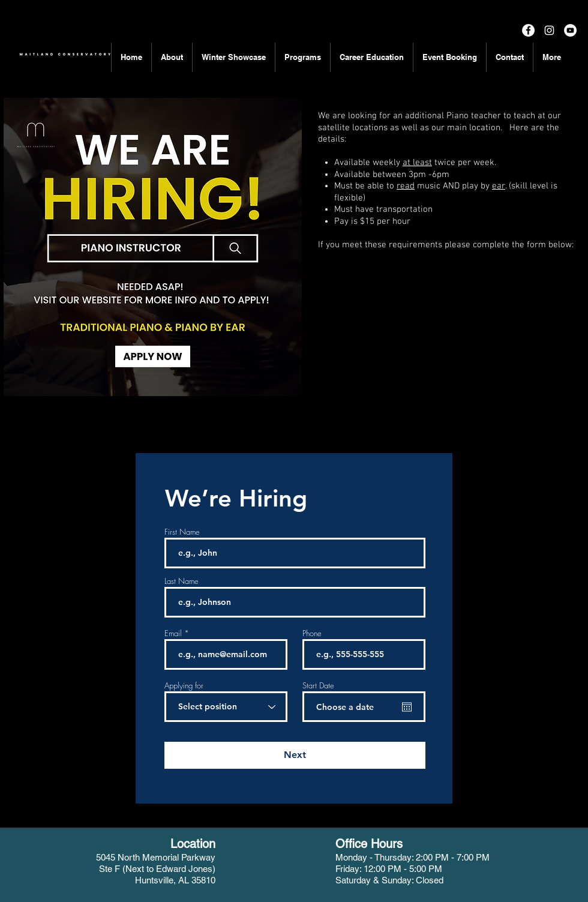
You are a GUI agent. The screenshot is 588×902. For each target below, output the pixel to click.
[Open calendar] (407, 707)
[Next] (295, 755)
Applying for (184, 686)
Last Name (181, 581)
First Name (182, 532)
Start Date (318, 686)
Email (173, 633)
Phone (312, 633)
